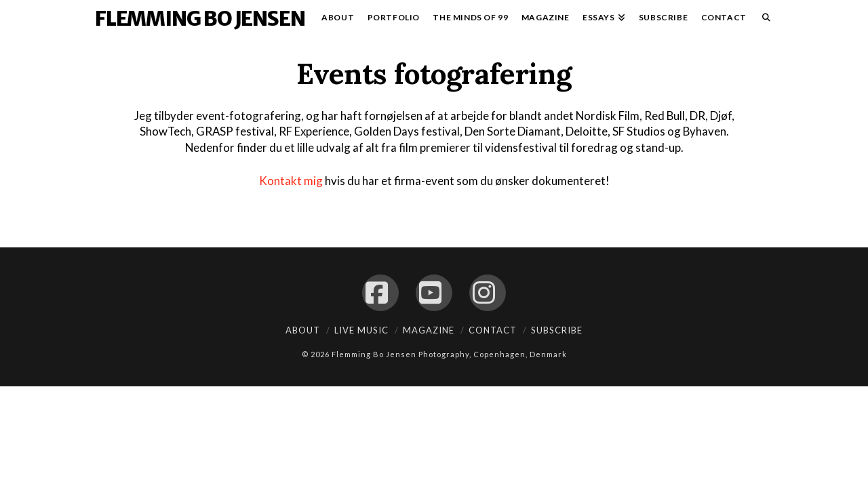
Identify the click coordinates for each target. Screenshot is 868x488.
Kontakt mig (291, 181)
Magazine (429, 330)
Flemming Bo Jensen (200, 18)
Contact (493, 330)
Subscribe (557, 330)
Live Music (361, 330)
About (303, 330)
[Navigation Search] (763, 20)
